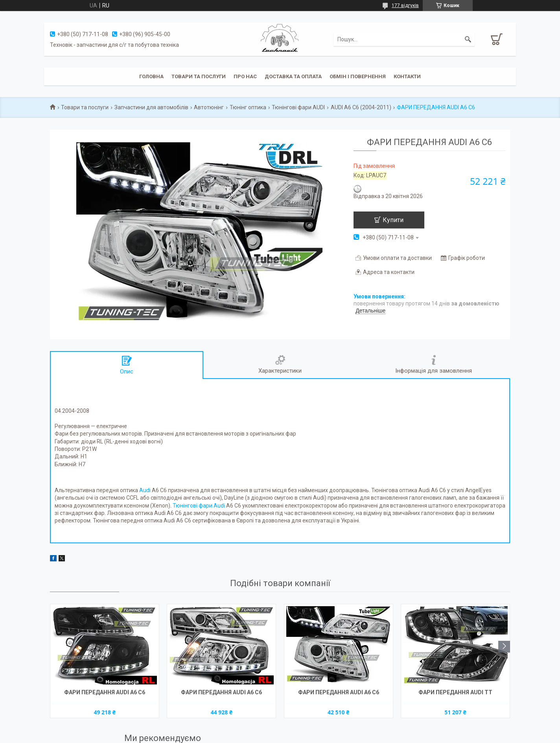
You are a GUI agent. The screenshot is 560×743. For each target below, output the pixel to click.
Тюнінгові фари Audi (199, 506)
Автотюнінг (209, 107)
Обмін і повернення (358, 76)
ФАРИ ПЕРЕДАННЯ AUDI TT (455, 692)
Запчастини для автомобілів (151, 107)
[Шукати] (468, 39)
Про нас (245, 76)
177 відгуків (405, 6)
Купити (393, 220)
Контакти (407, 76)
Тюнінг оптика (248, 107)
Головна (151, 76)
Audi (145, 490)
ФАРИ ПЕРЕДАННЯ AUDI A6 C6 (105, 692)
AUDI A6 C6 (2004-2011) (361, 107)
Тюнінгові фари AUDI (298, 107)
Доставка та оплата (293, 76)
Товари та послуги (199, 76)
